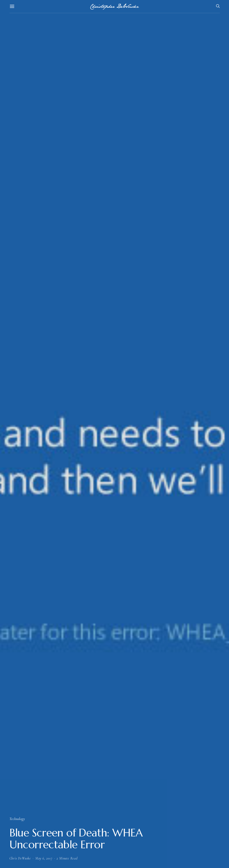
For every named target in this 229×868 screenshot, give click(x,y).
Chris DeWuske (20, 858)
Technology (17, 819)
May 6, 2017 (44, 858)
